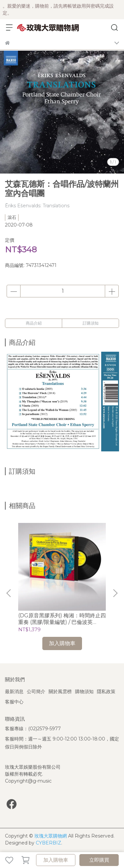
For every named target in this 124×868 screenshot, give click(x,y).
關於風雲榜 (60, 691)
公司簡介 (36, 691)
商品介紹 (34, 323)
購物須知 (84, 691)
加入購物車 (56, 860)
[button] (115, 593)
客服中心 (14, 702)
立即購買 (99, 860)
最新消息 (14, 691)
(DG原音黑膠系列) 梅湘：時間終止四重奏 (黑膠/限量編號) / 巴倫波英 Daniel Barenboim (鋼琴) (62, 619)
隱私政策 (106, 691)
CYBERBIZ (48, 843)
